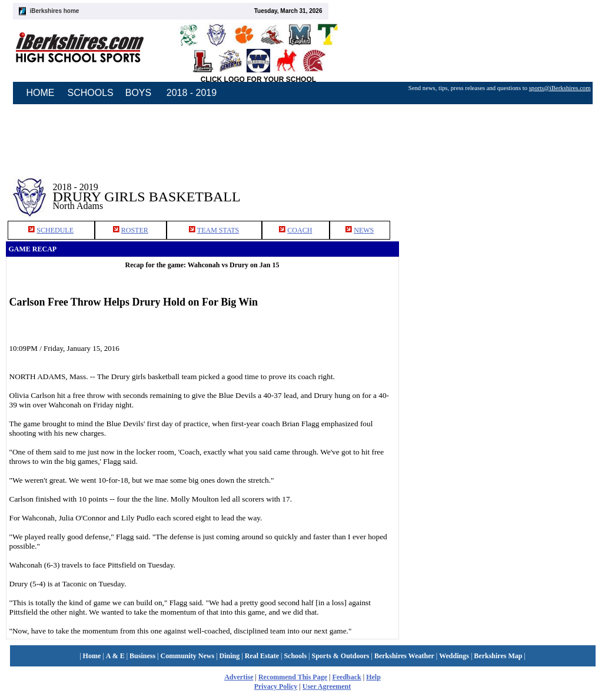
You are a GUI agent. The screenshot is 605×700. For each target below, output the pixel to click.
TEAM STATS (218, 230)
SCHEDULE (55, 230)
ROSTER (135, 230)
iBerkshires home (55, 11)
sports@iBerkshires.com (560, 88)
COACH (300, 230)
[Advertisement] (499, 188)
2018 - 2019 (192, 93)
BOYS (138, 93)
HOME (41, 93)
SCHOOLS (91, 93)
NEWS (364, 230)
